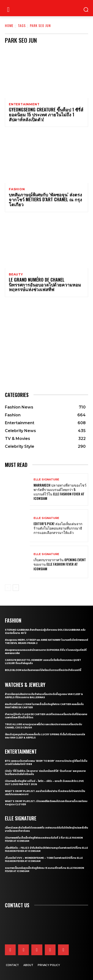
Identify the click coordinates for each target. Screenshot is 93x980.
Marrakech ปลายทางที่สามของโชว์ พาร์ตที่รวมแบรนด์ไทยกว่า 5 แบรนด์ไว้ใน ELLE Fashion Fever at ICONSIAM (60, 492)
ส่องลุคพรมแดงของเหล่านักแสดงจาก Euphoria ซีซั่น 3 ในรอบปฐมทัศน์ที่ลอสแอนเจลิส (46, 652)
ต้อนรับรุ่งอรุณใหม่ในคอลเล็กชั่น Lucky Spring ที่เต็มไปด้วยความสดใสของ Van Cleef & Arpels (45, 736)
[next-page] (16, 588)
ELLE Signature (46, 480)
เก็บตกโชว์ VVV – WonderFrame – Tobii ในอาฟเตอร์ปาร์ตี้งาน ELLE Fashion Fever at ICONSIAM (44, 859)
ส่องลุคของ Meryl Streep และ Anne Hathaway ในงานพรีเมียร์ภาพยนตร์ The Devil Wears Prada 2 (46, 641)
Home (9, 25)
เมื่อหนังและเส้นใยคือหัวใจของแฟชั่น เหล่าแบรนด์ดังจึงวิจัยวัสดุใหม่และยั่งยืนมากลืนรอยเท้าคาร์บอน (46, 829)
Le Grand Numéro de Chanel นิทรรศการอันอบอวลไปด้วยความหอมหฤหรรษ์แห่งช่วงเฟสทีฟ (45, 285)
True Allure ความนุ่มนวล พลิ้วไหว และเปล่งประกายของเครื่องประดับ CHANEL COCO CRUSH (43, 726)
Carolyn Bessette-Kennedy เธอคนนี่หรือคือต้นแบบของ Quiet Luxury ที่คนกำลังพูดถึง (43, 662)
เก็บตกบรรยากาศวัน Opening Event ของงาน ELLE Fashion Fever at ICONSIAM (60, 564)
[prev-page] (8, 588)
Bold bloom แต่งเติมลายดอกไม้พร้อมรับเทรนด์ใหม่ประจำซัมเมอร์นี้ (43, 670)
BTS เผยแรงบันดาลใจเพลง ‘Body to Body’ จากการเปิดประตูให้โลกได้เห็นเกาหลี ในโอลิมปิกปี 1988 (46, 762)
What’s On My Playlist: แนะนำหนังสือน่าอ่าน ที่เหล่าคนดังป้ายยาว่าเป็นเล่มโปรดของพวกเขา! (45, 793)
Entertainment (24, 104)
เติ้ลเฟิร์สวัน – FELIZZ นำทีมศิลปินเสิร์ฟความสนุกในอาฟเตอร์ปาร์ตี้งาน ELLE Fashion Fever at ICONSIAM (46, 849)
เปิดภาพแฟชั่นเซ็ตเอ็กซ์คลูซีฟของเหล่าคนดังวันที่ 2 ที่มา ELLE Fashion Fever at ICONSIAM (44, 839)
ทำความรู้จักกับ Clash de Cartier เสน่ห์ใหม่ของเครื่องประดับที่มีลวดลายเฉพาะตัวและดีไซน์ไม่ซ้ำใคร (46, 716)
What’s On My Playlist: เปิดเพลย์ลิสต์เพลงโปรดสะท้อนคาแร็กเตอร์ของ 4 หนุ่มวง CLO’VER (46, 803)
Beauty (16, 274)
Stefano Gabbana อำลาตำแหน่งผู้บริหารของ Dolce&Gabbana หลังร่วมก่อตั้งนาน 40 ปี (45, 631)
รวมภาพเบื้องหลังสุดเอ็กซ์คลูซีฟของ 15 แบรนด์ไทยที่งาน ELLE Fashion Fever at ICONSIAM (44, 870)
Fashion (17, 189)
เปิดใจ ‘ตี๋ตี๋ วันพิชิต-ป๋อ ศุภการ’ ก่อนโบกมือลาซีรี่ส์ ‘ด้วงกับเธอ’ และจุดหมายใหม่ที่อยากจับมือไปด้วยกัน (45, 773)
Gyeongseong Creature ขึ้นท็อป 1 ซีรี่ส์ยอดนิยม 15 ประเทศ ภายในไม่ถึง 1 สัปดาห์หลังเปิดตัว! (46, 114)
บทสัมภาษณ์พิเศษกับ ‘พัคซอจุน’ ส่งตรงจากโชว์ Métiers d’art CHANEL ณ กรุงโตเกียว (45, 199)
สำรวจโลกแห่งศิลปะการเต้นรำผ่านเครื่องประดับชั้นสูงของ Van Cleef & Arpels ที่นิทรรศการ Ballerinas (44, 696)
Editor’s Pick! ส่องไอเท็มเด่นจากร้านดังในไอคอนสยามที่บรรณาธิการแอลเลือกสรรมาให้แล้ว (58, 528)
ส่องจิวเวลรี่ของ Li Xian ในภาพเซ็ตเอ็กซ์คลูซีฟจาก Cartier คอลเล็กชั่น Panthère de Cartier (44, 706)
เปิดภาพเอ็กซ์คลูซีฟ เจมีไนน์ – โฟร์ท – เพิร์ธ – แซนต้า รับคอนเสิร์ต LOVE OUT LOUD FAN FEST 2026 (44, 783)
